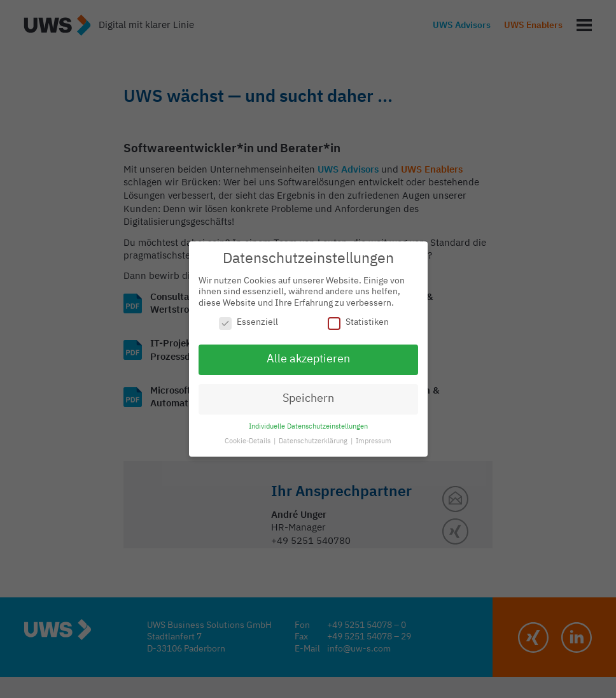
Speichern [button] (308, 399)
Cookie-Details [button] (248, 441)
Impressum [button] (374, 441)
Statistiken (358, 323)
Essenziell (248, 323)
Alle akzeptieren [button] (308, 359)
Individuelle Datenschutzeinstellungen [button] (308, 427)
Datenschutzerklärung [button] (314, 441)
